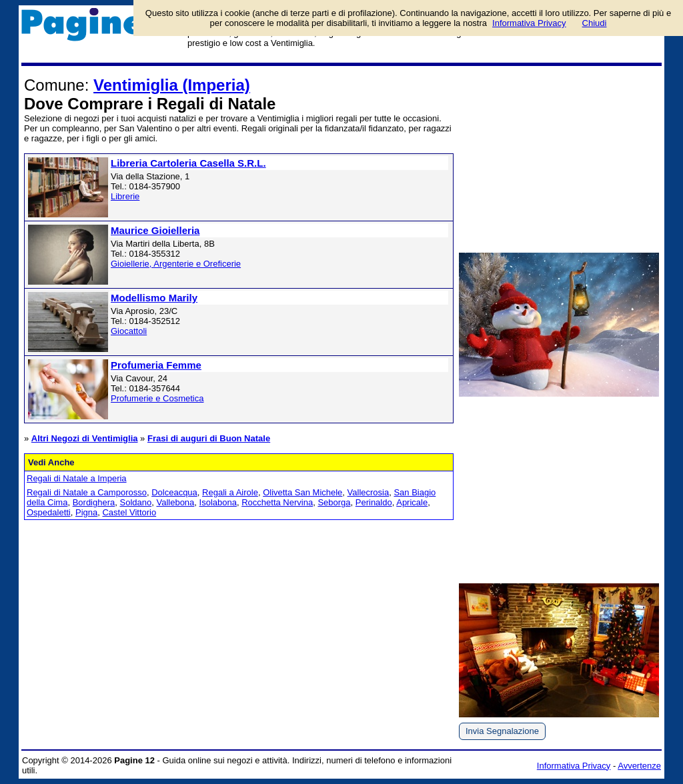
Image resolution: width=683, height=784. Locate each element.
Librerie (125, 196)
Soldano (136, 502)
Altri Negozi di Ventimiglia (85, 438)
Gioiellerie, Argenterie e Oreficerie (176, 264)
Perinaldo (374, 502)
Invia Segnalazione (502, 731)
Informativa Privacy (574, 766)
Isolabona (218, 502)
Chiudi (595, 23)
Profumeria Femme (156, 365)
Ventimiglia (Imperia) (172, 85)
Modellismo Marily (154, 298)
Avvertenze (639, 766)
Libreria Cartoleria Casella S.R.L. (188, 163)
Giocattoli (129, 331)
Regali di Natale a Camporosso (87, 492)
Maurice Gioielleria (155, 230)
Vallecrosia (369, 492)
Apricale (412, 502)
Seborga (334, 502)
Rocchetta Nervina (277, 502)
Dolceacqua (174, 492)
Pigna (86, 512)
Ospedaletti (49, 512)
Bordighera (94, 502)
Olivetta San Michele (302, 492)
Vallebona (175, 502)
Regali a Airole (230, 492)
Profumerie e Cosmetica (157, 398)
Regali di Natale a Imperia (77, 478)
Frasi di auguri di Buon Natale (209, 438)
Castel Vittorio (129, 512)
